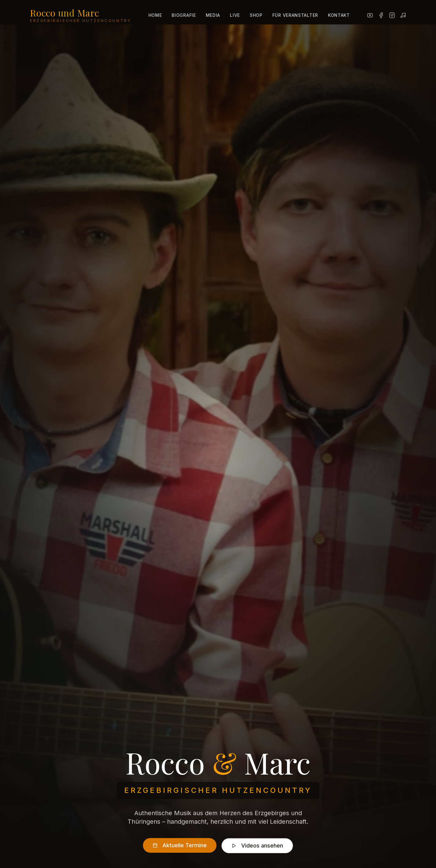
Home (155, 15)
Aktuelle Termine (180, 846)
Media (213, 15)
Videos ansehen (257, 846)
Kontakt (339, 15)
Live (235, 15)
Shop (256, 15)
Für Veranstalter (295, 15)
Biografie (184, 15)
